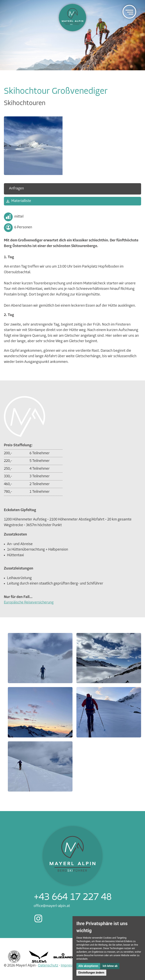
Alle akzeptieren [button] (88, 966)
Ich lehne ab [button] (110, 966)
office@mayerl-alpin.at (52, 906)
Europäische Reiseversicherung (29, 603)
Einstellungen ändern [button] (91, 973)
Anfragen (16, 189)
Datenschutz (48, 966)
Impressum (70, 966)
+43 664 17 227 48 (73, 897)
